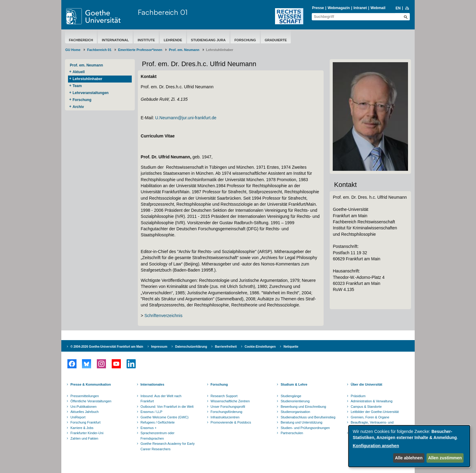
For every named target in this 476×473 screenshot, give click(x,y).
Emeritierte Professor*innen (140, 50)
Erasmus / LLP (151, 412)
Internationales (152, 384)
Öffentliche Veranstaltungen (91, 401)
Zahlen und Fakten (84, 438)
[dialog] (409, 446)
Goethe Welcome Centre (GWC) (165, 417)
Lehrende (173, 40)
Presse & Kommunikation (91, 384)
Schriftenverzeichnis (163, 316)
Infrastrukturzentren (225, 417)
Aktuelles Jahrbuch (85, 412)
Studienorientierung (295, 401)
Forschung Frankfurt (85, 422)
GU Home (73, 50)
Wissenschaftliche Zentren (230, 401)
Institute (146, 40)
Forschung (245, 40)
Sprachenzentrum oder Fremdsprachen (158, 436)
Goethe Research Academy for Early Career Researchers (168, 446)
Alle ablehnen (409, 458)
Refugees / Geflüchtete (158, 422)
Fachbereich (81, 40)
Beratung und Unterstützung (301, 422)
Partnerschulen (292, 433)
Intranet (360, 8)
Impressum (159, 347)
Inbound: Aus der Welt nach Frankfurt (161, 399)
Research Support (224, 396)
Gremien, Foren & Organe (370, 417)
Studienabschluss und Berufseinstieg (308, 417)
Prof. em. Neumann (184, 50)
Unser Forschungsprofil (228, 407)
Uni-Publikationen (83, 407)
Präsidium (358, 396)
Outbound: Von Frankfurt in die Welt (167, 407)
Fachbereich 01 (163, 12)
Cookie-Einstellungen (260, 347)
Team (77, 86)
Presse (318, 8)
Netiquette (291, 347)
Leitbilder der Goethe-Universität (375, 412)
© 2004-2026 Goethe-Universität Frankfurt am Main (107, 347)
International (115, 40)
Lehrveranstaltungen (91, 93)
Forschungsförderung (227, 412)
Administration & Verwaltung (372, 401)
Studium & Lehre (294, 384)
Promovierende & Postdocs (231, 422)
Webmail (378, 8)
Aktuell (79, 72)
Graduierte (276, 40)
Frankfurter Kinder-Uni (87, 433)
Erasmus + (149, 428)
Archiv (78, 107)
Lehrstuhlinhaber (87, 79)
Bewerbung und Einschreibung (303, 407)
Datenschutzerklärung (191, 347)
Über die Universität (366, 384)
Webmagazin (339, 8)
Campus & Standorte (366, 407)
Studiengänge (291, 396)
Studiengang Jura (208, 40)
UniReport (78, 417)
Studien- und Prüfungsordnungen (305, 428)
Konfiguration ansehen (376, 446)
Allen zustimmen (445, 458)
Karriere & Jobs (82, 428)
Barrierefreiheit (226, 347)
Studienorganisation (295, 412)
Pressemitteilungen (85, 396)
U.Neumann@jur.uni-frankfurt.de (186, 118)
